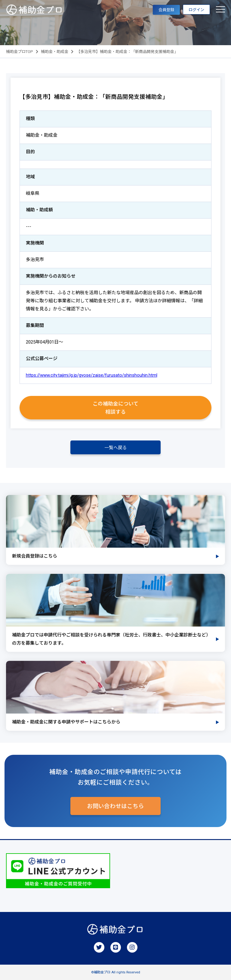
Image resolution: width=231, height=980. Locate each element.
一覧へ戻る (116, 448)
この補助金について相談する (115, 408)
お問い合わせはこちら (115, 806)
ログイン (196, 10)
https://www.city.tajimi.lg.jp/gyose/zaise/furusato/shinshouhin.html (92, 375)
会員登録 (166, 10)
